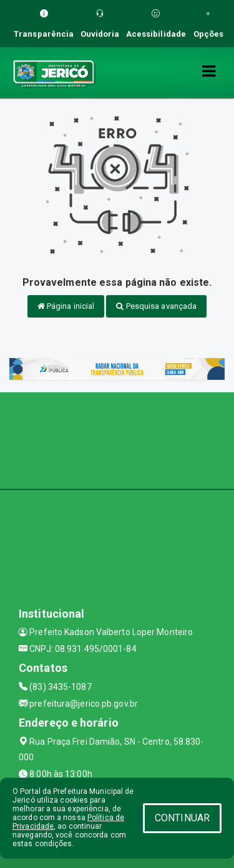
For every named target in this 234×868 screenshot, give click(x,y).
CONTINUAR (182, 818)
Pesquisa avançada (156, 306)
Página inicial (66, 306)
